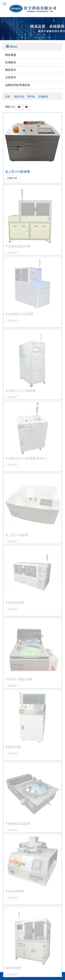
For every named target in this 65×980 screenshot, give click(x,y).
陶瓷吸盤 (11, 55)
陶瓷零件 (11, 70)
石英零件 (11, 77)
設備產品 (11, 62)
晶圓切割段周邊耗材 (18, 85)
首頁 (8, 97)
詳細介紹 (12, 178)
